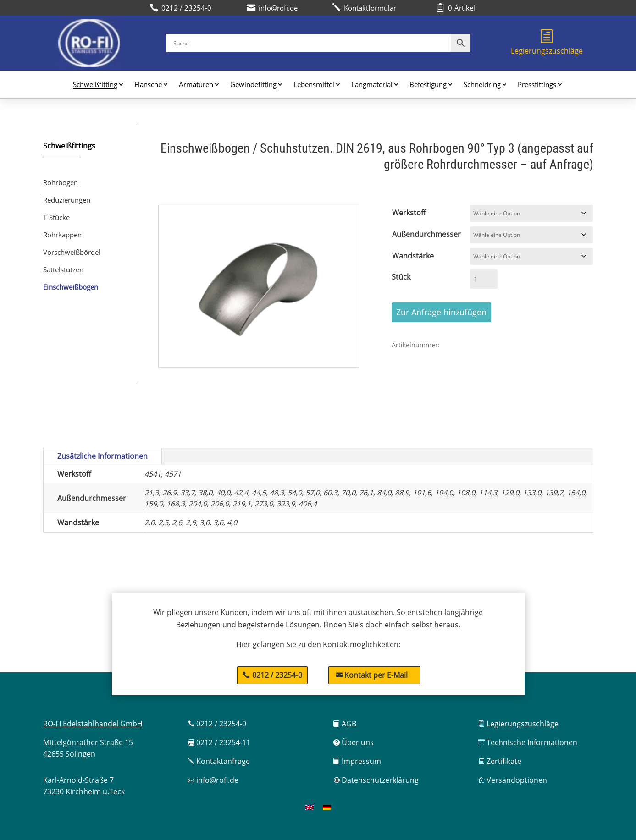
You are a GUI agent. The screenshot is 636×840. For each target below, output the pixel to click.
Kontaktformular (364, 8)
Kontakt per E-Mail (372, 675)
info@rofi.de (213, 780)
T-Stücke (56, 217)
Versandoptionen (513, 780)
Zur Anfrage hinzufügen (441, 312)
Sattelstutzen (63, 269)
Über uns (354, 742)
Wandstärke (413, 256)
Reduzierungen (67, 200)
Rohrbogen (61, 182)
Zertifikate (500, 761)
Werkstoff (409, 213)
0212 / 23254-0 (277, 675)
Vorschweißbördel (72, 252)
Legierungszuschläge (547, 43)
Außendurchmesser (426, 234)
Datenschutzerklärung (376, 780)
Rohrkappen (62, 235)
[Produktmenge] (483, 279)
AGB (345, 724)
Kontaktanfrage (219, 761)
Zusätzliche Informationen (102, 456)
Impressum (357, 761)
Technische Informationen (528, 742)
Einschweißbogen (71, 287)
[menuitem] (310, 807)
